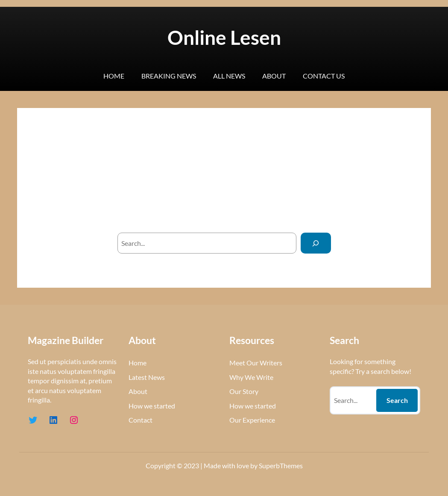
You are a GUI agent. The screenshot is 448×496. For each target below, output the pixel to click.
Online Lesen (224, 37)
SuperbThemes (281, 465)
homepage (287, 208)
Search (397, 400)
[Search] (316, 243)
